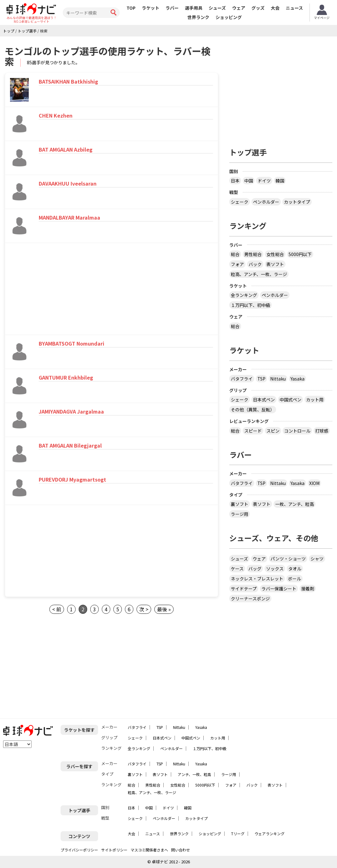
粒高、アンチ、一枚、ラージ (259, 274)
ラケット (151, 8)
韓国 (280, 181)
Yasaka (297, 379)
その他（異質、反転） (253, 410)
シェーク (240, 202)
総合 (235, 254)
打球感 (322, 431)
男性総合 (253, 254)
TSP (261, 379)
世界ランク (198, 17)
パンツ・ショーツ (288, 559)
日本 (235, 181)
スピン (273, 431)
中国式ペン (290, 400)
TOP (131, 8)
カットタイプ (297, 202)
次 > (144, 609)
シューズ (217, 8)
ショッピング (229, 17)
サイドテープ (244, 589)
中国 (249, 181)
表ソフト (275, 264)
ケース (237, 569)
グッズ (258, 8)
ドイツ (264, 181)
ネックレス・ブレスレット (257, 579)
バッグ (255, 569)
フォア (237, 264)
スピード (253, 431)
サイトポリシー (114, 850)
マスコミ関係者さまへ (149, 850)
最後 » (164, 609)
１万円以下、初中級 (250, 305)
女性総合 (275, 254)
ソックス (275, 569)
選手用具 (194, 8)
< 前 (57, 609)
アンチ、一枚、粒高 (194, 774)
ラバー (172, 8)
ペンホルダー (266, 202)
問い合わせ (181, 850)
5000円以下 (300, 254)
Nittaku (278, 379)
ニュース (294, 8)
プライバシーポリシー (79, 850)
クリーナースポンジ (250, 599)
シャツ (317, 559)
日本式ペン (264, 400)
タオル (295, 569)
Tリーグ (238, 834)
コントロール (297, 431)
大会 (275, 8)
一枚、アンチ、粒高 (295, 504)
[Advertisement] (58, 290)
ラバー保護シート (279, 589)
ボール (295, 579)
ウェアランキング (270, 834)
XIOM (314, 483)
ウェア (239, 8)
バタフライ (242, 379)
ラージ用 (240, 514)
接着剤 (308, 589)
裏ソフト (240, 504)
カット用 (315, 400)
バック (255, 264)
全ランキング (244, 295)
